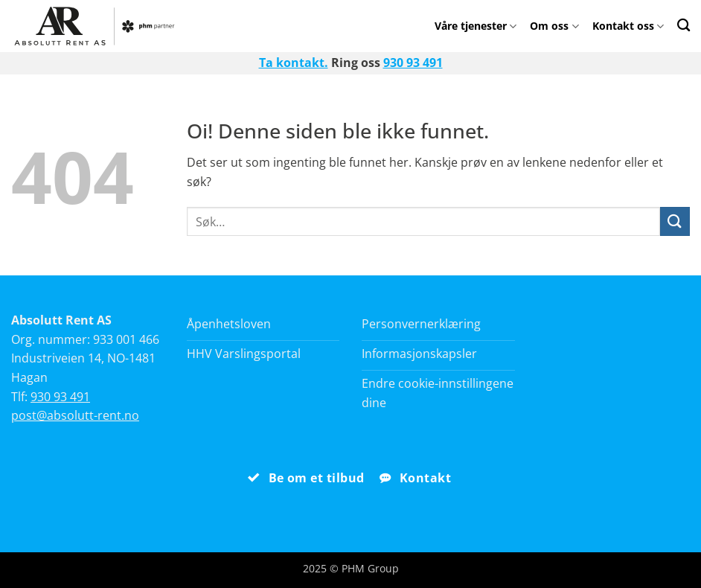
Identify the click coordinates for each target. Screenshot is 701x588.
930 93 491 (413, 63)
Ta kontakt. (294, 63)
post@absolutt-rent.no (75, 415)
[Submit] (675, 221)
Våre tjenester (476, 26)
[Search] (684, 25)
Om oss (554, 26)
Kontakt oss (628, 26)
